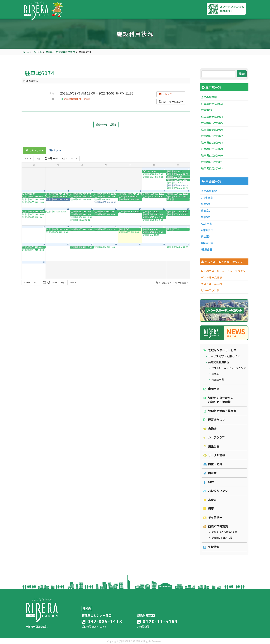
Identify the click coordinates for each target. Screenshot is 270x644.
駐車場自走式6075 (212, 123)
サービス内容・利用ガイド (224, 356)
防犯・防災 (213, 464)
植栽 (209, 482)
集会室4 (206, 236)
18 (68, 227)
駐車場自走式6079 (212, 149)
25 (68, 244)
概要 (209, 508)
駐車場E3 (206, 110)
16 (188, 209)
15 (164, 209)
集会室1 (206, 204)
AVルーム (207, 223)
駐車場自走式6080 (212, 155)
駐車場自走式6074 (71, 99)
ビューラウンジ (210, 290)
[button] (171, 102)
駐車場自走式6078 (212, 142)
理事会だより (214, 420)
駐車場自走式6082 (212, 168)
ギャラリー (213, 517)
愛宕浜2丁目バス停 (222, 538)
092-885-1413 (102, 621)
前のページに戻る (106, 124)
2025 (29, 159)
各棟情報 (211, 547)
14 (140, 209)
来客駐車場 (218, 379)
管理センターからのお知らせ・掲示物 (218, 400)
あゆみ (210, 500)
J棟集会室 (207, 198)
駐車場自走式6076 (212, 130)
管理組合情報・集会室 (220, 411)
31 (44, 262)
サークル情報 (214, 455)
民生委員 (211, 446)
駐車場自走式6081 (212, 162)
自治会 (210, 428)
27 (116, 244)
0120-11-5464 (157, 621)
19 (92, 227)
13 (116, 209)
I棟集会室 (207, 249)
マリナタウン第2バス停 (224, 532)
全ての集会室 (209, 191)
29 (164, 244)
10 (44, 209)
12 (92, 209)
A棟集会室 (207, 230)
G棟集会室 (207, 243)
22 (164, 227)
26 (92, 244)
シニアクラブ (214, 437)
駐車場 (87, 99)
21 (140, 227)
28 (140, 244)
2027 (75, 159)
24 (44, 244)
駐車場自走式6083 (212, 104)
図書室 (210, 473)
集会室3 (206, 217)
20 (116, 227)
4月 (38, 159)
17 (44, 227)
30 (188, 244)
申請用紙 (211, 389)
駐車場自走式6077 (212, 136)
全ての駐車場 (209, 97)
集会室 (215, 374)
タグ (55, 150)
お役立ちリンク (216, 491)
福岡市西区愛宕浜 (37, 627)
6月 (65, 159)
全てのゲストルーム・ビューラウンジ (223, 271)
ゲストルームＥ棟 (211, 277)
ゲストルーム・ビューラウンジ (229, 368)
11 (68, 209)
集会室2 (206, 211)
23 (188, 227)
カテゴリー (35, 150)
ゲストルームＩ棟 (211, 284)
